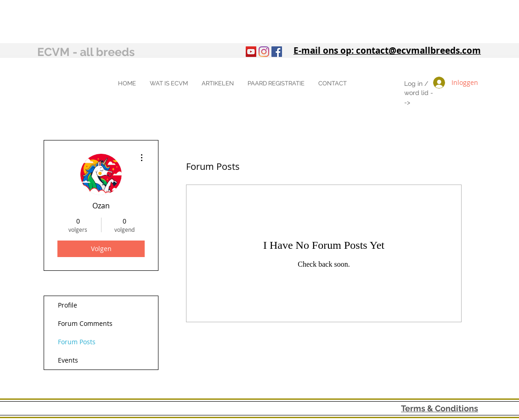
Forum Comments (85, 323)
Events (68, 360)
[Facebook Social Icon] (277, 52)
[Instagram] (264, 52)
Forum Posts (77, 342)
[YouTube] (251, 52)
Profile (68, 305)
